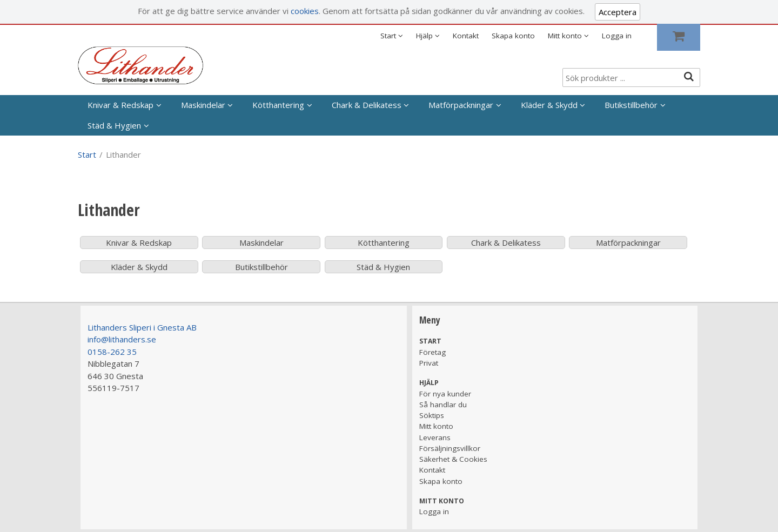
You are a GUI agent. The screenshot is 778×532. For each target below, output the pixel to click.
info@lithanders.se (122, 339)
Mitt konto (436, 426)
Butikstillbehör (631, 105)
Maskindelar (203, 105)
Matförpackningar (461, 105)
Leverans (435, 437)
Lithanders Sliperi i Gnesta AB (142, 327)
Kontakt (466, 36)
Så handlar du (443, 405)
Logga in (617, 36)
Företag (432, 352)
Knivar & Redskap (120, 105)
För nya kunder (445, 394)
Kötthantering (278, 105)
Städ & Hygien (114, 125)
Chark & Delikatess (367, 105)
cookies (305, 11)
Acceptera (618, 12)
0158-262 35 (112, 352)
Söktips (432, 415)
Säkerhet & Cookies (453, 459)
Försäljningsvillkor (450, 448)
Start (87, 154)
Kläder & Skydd (549, 105)
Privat (429, 363)
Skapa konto (513, 36)
